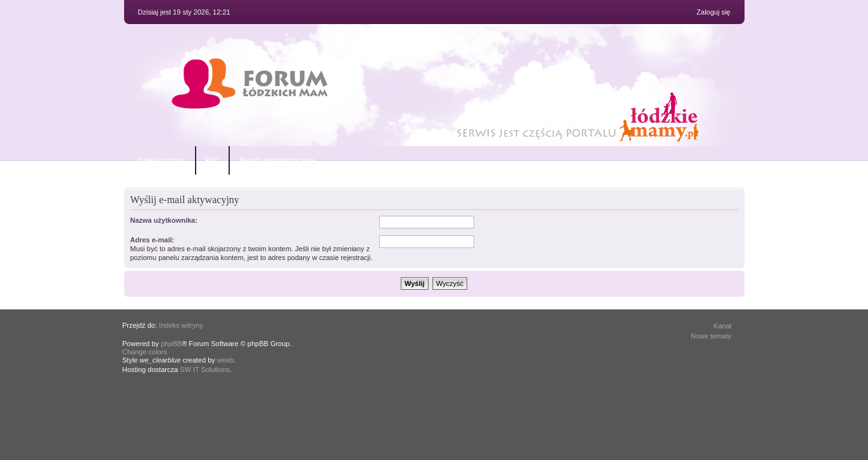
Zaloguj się (713, 12)
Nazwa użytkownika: (164, 220)
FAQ (212, 160)
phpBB (171, 344)
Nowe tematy (711, 336)
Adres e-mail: (153, 240)
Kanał (722, 326)
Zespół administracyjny (277, 160)
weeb (225, 360)
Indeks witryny (162, 160)
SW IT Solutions (205, 370)
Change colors (145, 352)
